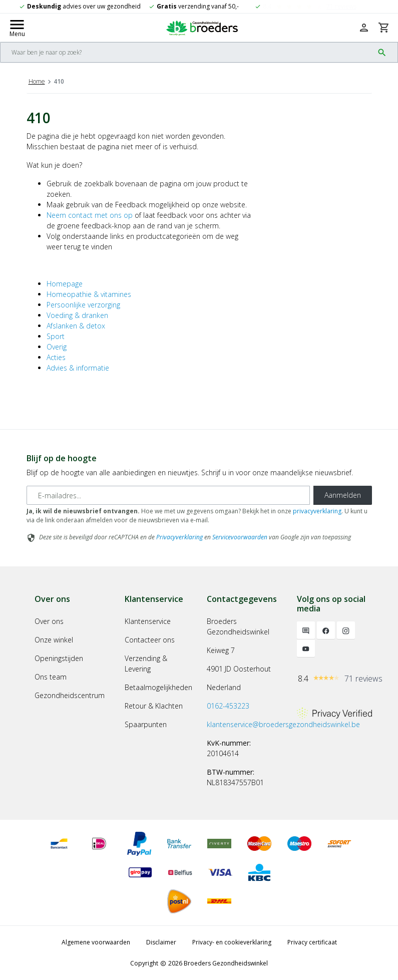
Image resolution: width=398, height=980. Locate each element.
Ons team (51, 677)
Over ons (49, 621)
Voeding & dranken (77, 315)
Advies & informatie (78, 368)
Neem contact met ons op (90, 215)
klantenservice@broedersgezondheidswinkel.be (283, 724)
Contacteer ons (150, 640)
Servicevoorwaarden (240, 537)
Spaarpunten (146, 724)
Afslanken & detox (76, 326)
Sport (56, 336)
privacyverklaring (317, 511)
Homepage (65, 284)
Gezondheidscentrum (70, 695)
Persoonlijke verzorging (83, 305)
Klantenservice (148, 621)
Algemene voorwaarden (96, 942)
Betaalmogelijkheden (158, 687)
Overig (57, 347)
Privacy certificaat (312, 942)
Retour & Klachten (154, 706)
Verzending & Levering (146, 664)
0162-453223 (228, 706)
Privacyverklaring (179, 537)
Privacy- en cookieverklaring (232, 942)
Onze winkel (54, 640)
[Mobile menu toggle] (17, 28)
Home (37, 81)
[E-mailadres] (168, 495)
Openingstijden (59, 658)
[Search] (187, 52)
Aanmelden (343, 495)
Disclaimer (161, 942)
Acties (56, 357)
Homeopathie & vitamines (89, 294)
